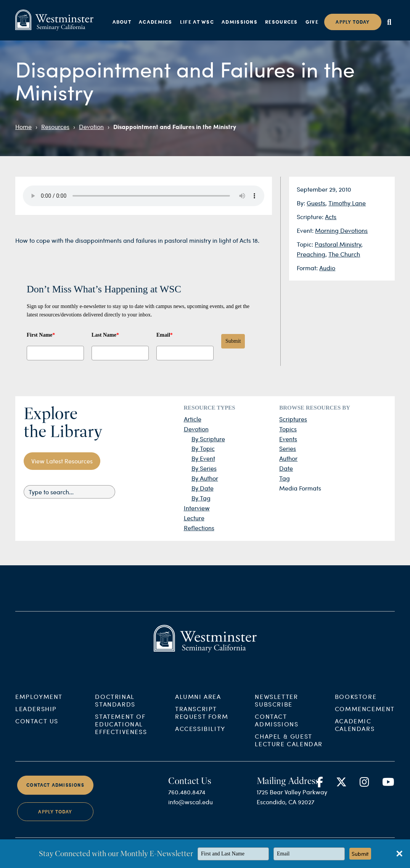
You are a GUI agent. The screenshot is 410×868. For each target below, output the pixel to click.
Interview (197, 508)
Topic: (306, 244)
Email (165, 335)
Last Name (105, 335)
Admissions (240, 22)
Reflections (199, 528)
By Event (203, 458)
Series (288, 448)
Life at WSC (197, 22)
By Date (203, 488)
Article (193, 419)
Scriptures (293, 419)
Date (286, 468)
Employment (39, 704)
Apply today (353, 22)
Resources (281, 22)
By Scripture (208, 439)
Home (23, 127)
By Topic (203, 448)
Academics (156, 22)
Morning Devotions (341, 230)
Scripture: (311, 217)
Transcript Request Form (202, 720)
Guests (316, 203)
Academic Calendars (355, 732)
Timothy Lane (347, 203)
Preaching (311, 254)
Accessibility (200, 736)
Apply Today (55, 819)
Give (312, 22)
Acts (331, 217)
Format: (308, 268)
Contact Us (37, 728)
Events (288, 439)
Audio (327, 268)
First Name (41, 335)
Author (288, 458)
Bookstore (356, 704)
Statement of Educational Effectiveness (121, 732)
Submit (233, 341)
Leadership (36, 716)
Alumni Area (198, 704)
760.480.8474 (187, 799)
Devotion (91, 127)
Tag (285, 478)
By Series (204, 468)
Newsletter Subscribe (276, 708)
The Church (344, 254)
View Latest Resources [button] (62, 461)
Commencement (365, 716)
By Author (205, 478)
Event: (306, 230)
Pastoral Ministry (338, 244)
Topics (288, 429)
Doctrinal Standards (115, 708)
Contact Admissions (277, 728)
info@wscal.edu (191, 809)
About (122, 22)
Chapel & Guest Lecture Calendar (289, 748)
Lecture (194, 518)
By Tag (201, 498)
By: (302, 203)
